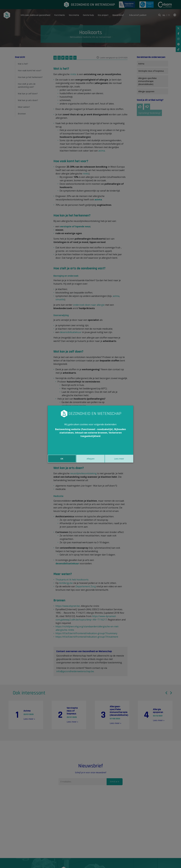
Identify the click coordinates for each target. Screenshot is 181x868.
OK (62, 459)
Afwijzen (91, 459)
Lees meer (119, 459)
